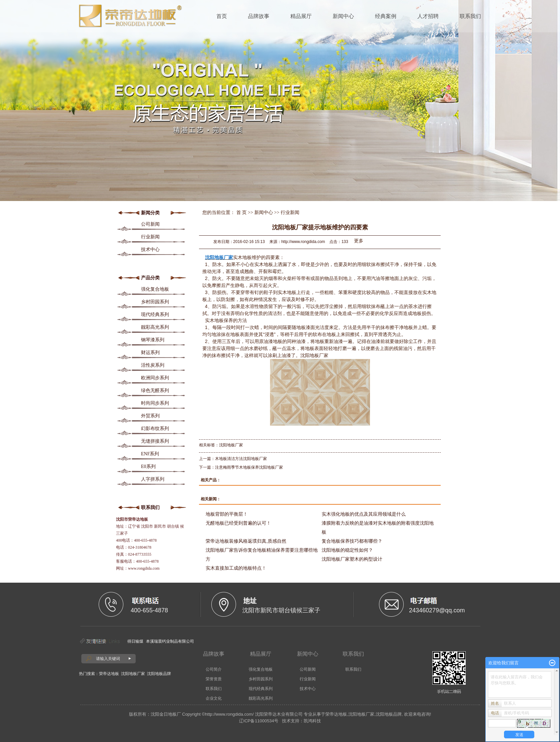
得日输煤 (135, 641)
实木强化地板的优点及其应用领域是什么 (364, 514)
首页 (222, 16)
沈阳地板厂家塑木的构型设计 (352, 559)
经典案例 (386, 16)
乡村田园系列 (155, 302)
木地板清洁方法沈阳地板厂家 (241, 459)
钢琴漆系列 (153, 340)
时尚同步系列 (155, 403)
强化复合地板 (155, 289)
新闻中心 (343, 16)
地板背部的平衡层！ (227, 514)
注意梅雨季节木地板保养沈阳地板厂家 (249, 467)
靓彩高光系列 (155, 327)
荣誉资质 (214, 679)
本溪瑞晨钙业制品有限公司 (170, 641)
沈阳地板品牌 (159, 674)
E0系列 (148, 466)
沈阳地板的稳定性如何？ (347, 550)
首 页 (242, 212)
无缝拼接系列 (155, 441)
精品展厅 (301, 16)
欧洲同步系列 (155, 378)
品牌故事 (259, 16)
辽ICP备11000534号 (259, 721)
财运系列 (150, 352)
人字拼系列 (153, 479)
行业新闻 (150, 237)
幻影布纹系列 (155, 428)
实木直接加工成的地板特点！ (236, 568)
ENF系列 (150, 454)
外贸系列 (150, 416)
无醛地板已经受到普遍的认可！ (238, 523)
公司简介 (214, 669)
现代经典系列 (155, 314)
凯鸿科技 (312, 721)
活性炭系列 (153, 365)
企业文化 (214, 698)
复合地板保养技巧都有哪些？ (352, 541)
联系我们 (470, 16)
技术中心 (150, 249)
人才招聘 (428, 16)
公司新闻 (150, 224)
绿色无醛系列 (155, 390)
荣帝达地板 (109, 674)
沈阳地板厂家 (231, 445)
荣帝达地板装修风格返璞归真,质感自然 (246, 541)
